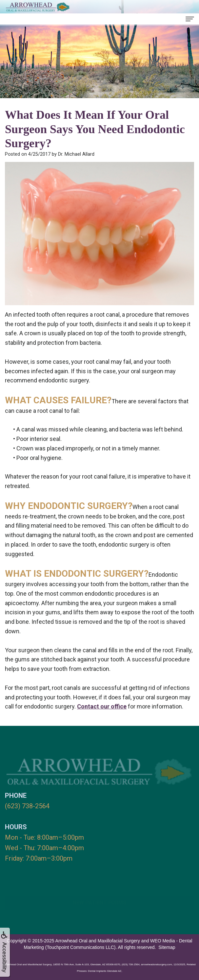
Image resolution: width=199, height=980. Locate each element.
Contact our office (102, 706)
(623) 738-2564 (27, 806)
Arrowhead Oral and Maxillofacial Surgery (98, 941)
